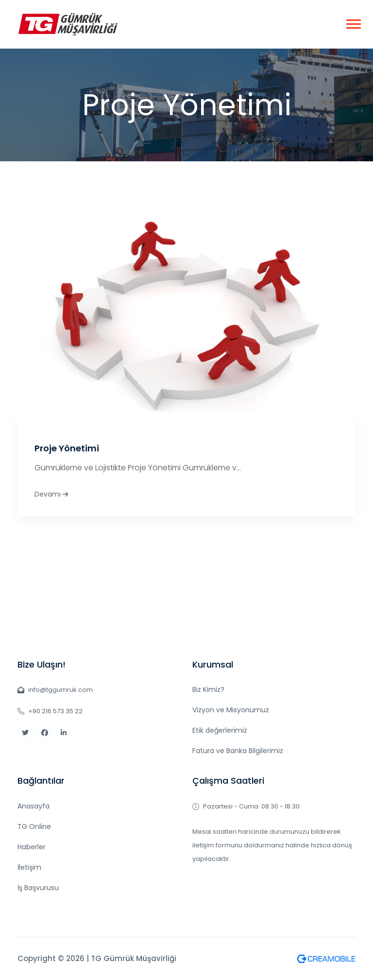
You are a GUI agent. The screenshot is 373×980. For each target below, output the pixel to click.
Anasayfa (34, 806)
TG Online (34, 826)
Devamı (51, 494)
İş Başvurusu (38, 888)
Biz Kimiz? (208, 689)
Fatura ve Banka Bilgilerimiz (238, 751)
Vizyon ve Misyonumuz (231, 710)
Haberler (32, 847)
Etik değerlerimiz (220, 730)
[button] (353, 22)
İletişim (29, 867)
